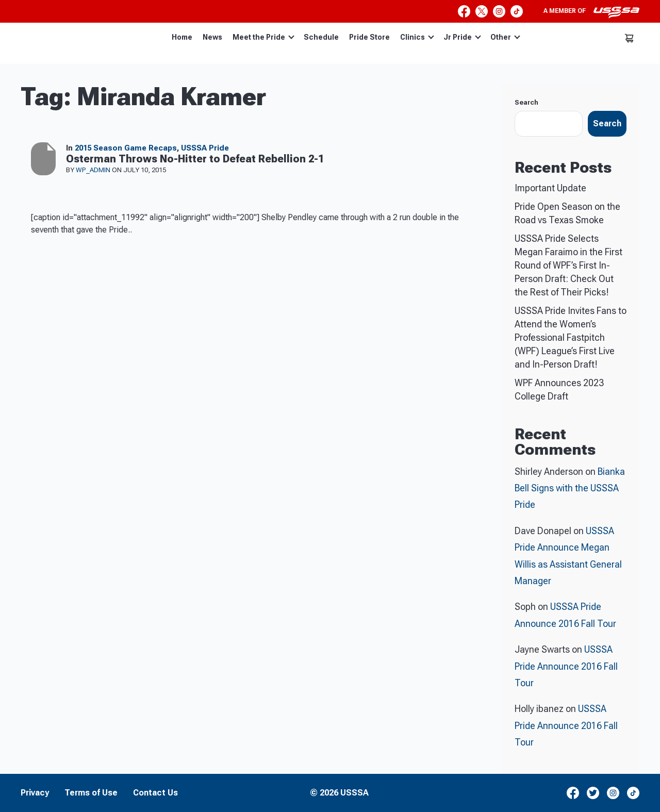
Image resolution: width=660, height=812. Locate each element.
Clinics (417, 37)
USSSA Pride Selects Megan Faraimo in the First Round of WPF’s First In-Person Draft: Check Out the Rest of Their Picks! (568, 265)
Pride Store (369, 37)
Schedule (321, 37)
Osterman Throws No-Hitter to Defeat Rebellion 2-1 (195, 159)
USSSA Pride (205, 148)
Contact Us (155, 793)
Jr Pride (462, 37)
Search (526, 102)
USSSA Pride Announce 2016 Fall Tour (566, 666)
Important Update (550, 188)
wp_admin (94, 170)
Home (182, 37)
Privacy (35, 793)
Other (505, 37)
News (212, 37)
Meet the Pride (263, 37)
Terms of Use (91, 793)
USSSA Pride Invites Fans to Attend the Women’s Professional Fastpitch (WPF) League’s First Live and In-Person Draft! (571, 337)
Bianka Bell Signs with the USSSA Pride (570, 488)
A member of (591, 12)
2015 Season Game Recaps (126, 148)
